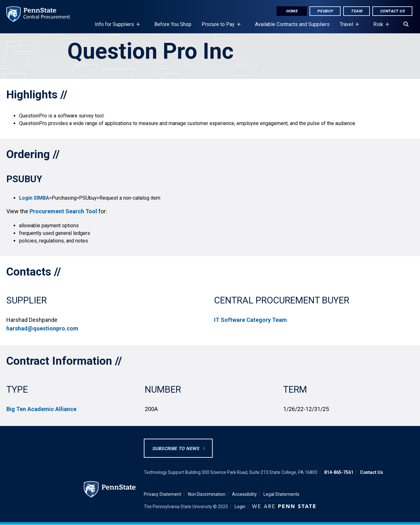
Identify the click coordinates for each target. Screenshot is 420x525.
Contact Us (392, 11)
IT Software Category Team (250, 320)
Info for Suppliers (116, 27)
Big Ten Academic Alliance (41, 409)
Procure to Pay (219, 27)
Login (240, 507)
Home (292, 11)
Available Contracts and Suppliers (292, 24)
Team (357, 11)
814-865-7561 (339, 472)
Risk (380, 27)
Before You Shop (173, 24)
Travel (348, 27)
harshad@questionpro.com (42, 328)
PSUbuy (325, 11)
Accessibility (244, 494)
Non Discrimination (207, 494)
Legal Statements (281, 494)
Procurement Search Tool (63, 211)
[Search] (406, 24)
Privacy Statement (163, 494)
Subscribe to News (176, 449)
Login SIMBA (34, 198)
